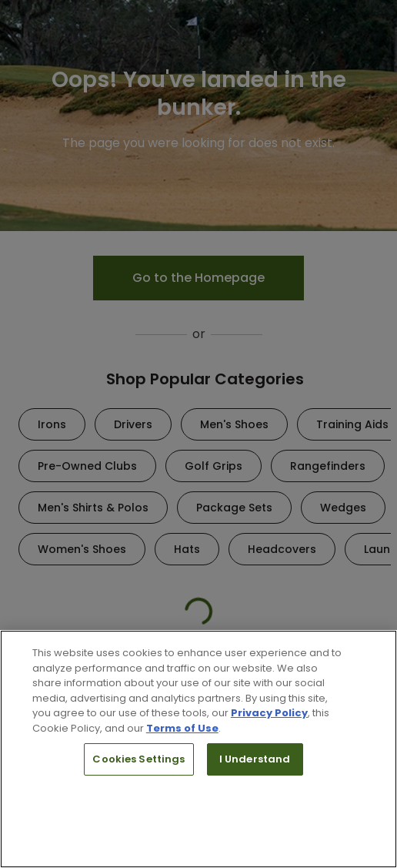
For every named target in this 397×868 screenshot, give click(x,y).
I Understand (255, 759)
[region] (198, 749)
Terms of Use (182, 728)
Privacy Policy (269, 713)
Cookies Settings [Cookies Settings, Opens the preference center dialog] (138, 759)
